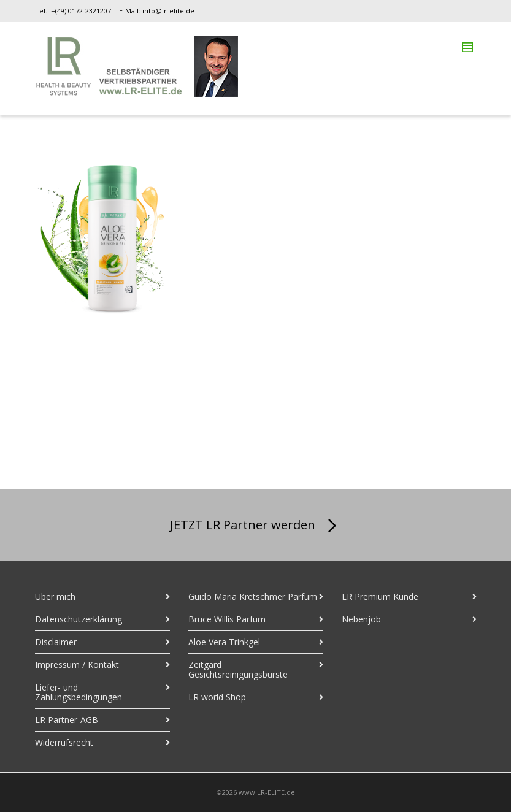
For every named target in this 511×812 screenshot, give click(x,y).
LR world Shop (217, 697)
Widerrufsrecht (64, 742)
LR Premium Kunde (380, 596)
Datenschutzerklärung (79, 619)
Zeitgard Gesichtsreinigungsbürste (238, 669)
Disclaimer (56, 642)
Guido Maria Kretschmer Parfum (253, 596)
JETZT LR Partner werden (256, 526)
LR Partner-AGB (67, 720)
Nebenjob (361, 619)
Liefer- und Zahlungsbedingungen (79, 692)
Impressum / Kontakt (77, 665)
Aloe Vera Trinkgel (224, 642)
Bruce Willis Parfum (227, 619)
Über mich (55, 596)
